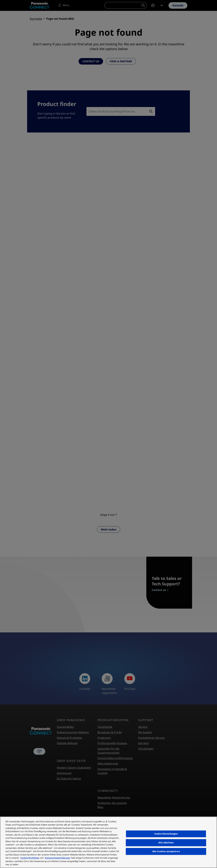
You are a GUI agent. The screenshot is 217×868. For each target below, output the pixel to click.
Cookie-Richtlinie (30, 858)
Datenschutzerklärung (57, 858)
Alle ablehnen (166, 843)
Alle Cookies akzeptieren (166, 851)
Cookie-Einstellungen (166, 834)
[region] (108, 842)
